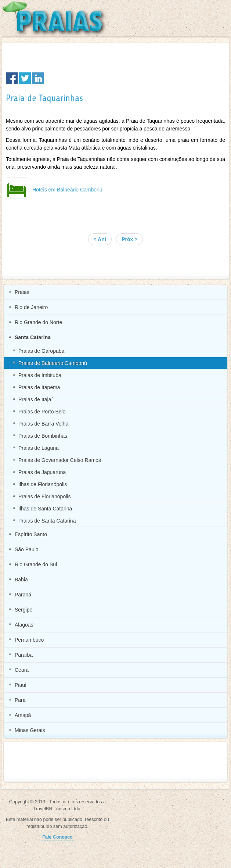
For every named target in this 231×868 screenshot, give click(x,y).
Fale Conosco (57, 837)
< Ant (100, 239)
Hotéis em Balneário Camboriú (67, 190)
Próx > (129, 239)
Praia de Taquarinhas (44, 98)
